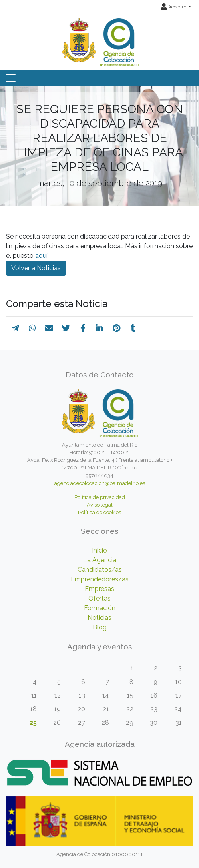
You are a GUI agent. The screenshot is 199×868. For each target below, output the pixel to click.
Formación (100, 608)
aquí (41, 256)
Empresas (99, 589)
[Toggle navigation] (11, 78)
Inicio (99, 550)
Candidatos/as (100, 570)
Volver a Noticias (36, 268)
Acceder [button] (174, 7)
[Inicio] (99, 39)
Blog (100, 627)
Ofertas (99, 598)
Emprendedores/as (100, 579)
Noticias (99, 618)
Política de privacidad (100, 497)
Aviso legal (100, 505)
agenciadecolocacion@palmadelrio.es (100, 483)
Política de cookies (99, 512)
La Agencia (100, 560)
